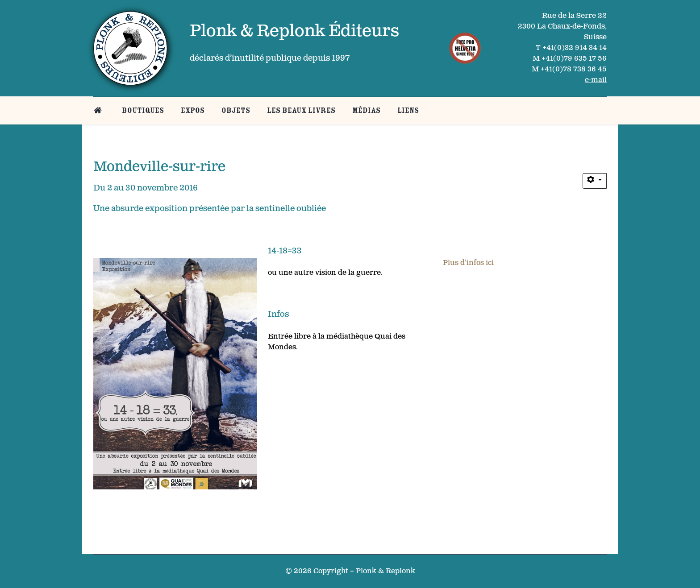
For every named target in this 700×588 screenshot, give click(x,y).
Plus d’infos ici (468, 263)
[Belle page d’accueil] (99, 110)
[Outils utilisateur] (595, 181)
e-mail (596, 80)
